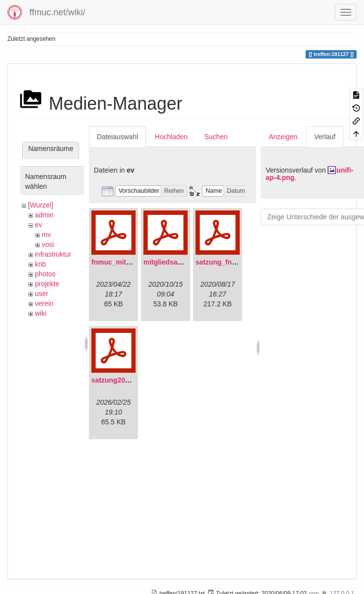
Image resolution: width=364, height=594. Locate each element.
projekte (47, 284)
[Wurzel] (41, 205)
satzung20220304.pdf (126, 380)
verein (44, 303)
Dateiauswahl (117, 137)
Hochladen (171, 137)
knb (41, 264)
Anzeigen (283, 137)
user (42, 294)
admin (44, 215)
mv (46, 235)
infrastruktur (53, 254)
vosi (48, 244)
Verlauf (325, 137)
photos (45, 274)
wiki (41, 313)
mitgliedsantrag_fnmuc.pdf (188, 262)
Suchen (216, 137)
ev (39, 225)
